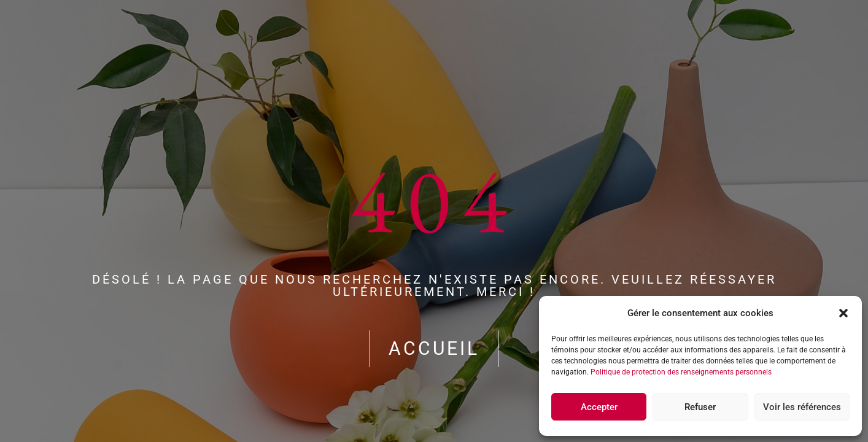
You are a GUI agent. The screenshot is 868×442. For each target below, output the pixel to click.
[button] (843, 313)
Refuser (700, 407)
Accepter (599, 407)
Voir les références (802, 407)
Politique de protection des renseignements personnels (681, 372)
